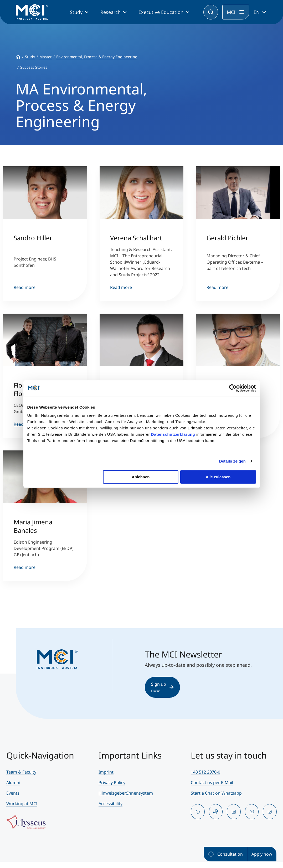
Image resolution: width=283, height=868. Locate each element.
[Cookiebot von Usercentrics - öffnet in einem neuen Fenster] (233, 388)
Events (13, 793)
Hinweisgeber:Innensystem (126, 793)
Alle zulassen (218, 477)
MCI (231, 12)
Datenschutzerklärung (173, 434)
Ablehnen (141, 477)
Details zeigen (232, 461)
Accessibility (110, 804)
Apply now (262, 854)
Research (110, 12)
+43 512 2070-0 (205, 772)
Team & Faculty (21, 772)
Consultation (225, 854)
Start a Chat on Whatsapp (216, 793)
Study (76, 12)
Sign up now (162, 687)
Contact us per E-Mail (212, 782)
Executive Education (161, 12)
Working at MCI (22, 804)
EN (257, 12)
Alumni (13, 782)
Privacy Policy (112, 782)
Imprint (106, 772)
